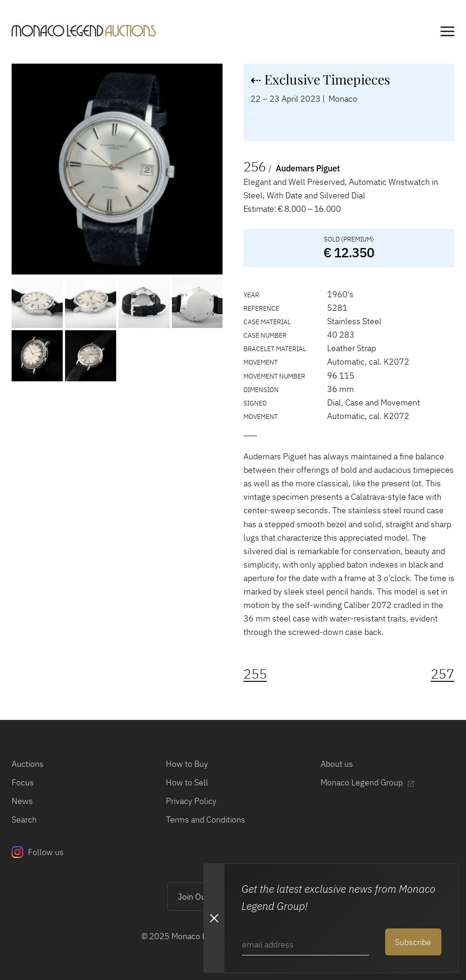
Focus (23, 782)
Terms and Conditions (206, 819)
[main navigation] (447, 33)
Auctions (28, 764)
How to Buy (187, 764)
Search (24, 819)
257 (443, 674)
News (22, 801)
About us (337, 764)
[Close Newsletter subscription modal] (214, 918)
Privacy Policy (191, 801)
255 (255, 674)
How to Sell (187, 782)
